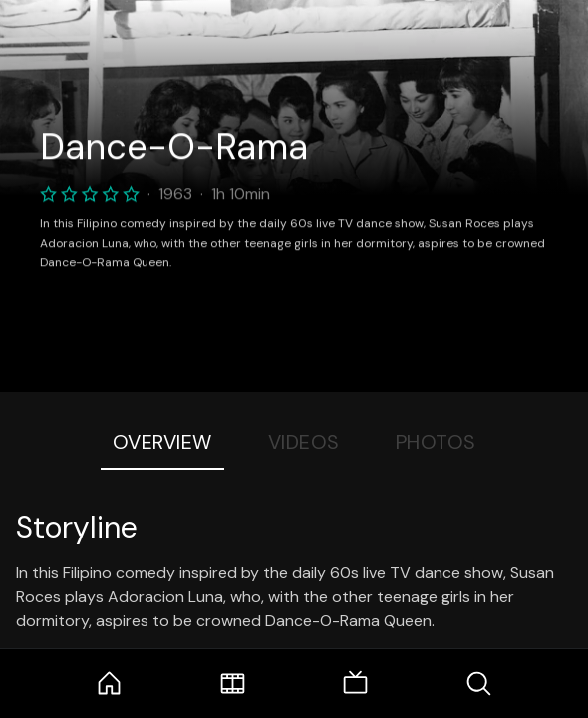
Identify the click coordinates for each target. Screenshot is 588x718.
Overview (162, 442)
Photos (436, 442)
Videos (304, 442)
